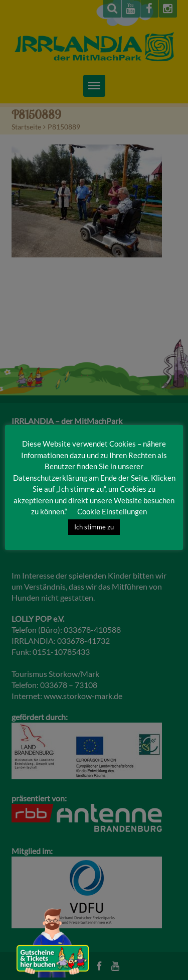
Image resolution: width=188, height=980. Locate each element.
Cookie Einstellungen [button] (112, 511)
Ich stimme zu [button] (94, 527)
